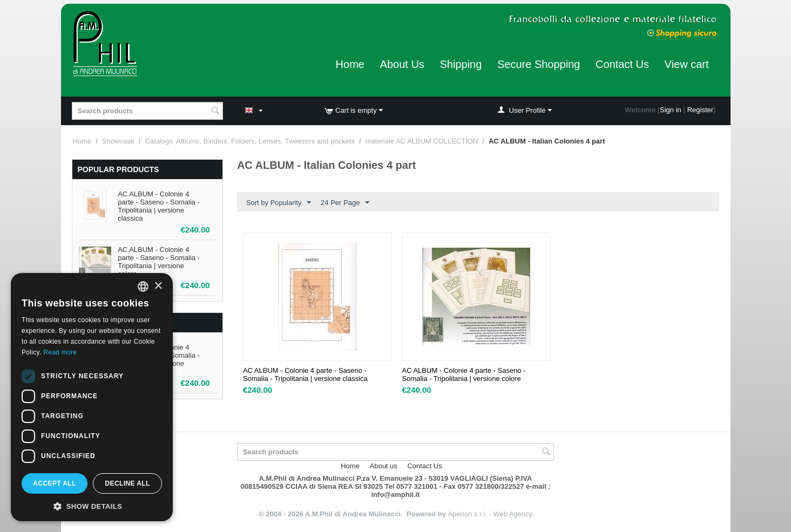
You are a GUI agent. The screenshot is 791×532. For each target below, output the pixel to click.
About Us (402, 64)
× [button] (158, 286)
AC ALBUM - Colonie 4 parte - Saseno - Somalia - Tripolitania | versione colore (159, 262)
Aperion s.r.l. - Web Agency (490, 514)
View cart (687, 64)
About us (384, 466)
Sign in (671, 110)
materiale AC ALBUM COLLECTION (422, 141)
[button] (92, 506)
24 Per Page (345, 203)
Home (350, 64)
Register (700, 110)
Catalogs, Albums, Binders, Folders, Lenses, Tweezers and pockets (250, 141)
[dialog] (92, 397)
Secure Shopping (539, 64)
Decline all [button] (127, 483)
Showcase (118, 141)
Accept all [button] (55, 483)
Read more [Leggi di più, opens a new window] (60, 352)
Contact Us (622, 64)
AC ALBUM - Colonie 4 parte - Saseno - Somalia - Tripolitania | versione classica (159, 206)
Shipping (461, 64)
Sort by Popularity (279, 203)
